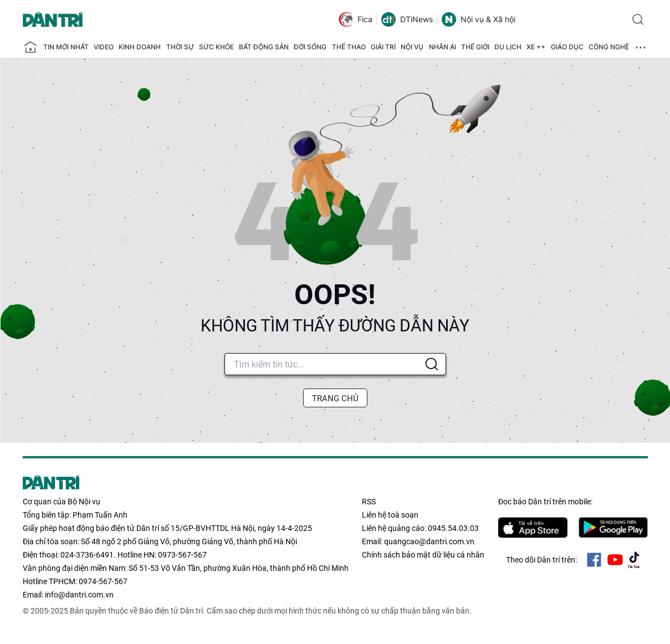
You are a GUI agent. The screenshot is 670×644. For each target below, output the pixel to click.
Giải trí (383, 47)
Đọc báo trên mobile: (545, 502)
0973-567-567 (182, 555)
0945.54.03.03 (453, 528)
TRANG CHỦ (335, 398)
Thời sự (180, 47)
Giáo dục (567, 47)
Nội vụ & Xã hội (479, 19)
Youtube (615, 560)
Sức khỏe (216, 47)
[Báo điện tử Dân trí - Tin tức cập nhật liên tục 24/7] (53, 19)
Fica (356, 19)
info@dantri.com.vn (79, 595)
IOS (533, 528)
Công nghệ (609, 47)
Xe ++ (536, 47)
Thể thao (349, 47)
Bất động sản (264, 47)
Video (104, 47)
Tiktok (634, 560)
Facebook (594, 560)
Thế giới (475, 47)
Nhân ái (443, 47)
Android (613, 528)
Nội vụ (412, 47)
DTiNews (407, 19)
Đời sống (310, 47)
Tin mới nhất (66, 47)
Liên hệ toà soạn (390, 515)
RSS (369, 502)
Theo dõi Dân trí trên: (541, 560)
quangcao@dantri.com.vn (429, 541)
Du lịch (508, 47)
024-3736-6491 (87, 555)
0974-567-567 (103, 581)
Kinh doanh (140, 47)
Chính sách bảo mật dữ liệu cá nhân (423, 555)
